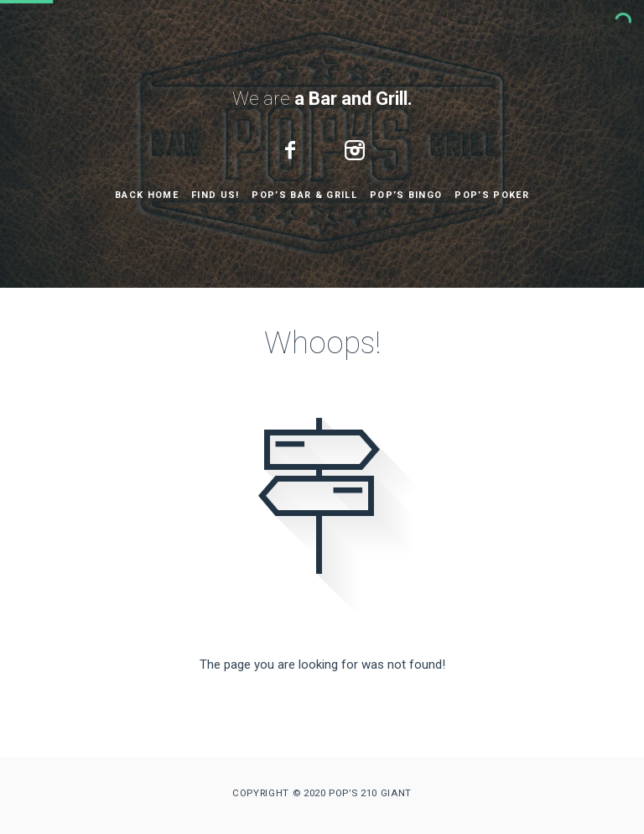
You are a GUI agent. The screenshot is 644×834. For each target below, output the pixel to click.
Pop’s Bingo (406, 195)
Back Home (147, 195)
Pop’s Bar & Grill (304, 195)
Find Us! (216, 195)
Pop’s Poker (492, 195)
